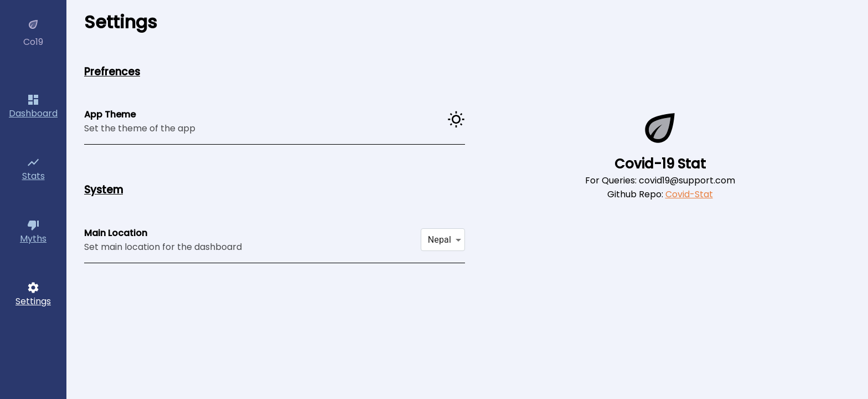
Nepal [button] (440, 240)
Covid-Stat (689, 194)
